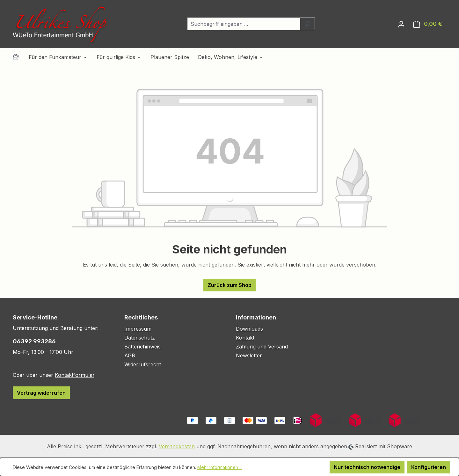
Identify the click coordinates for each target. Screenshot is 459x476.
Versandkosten (177, 446)
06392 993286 (34, 341)
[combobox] (244, 24)
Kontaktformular (75, 375)
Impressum (138, 329)
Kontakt (245, 338)
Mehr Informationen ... (220, 467)
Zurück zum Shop (229, 285)
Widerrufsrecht (143, 364)
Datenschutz (140, 338)
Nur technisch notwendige (367, 467)
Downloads (249, 329)
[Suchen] (307, 24)
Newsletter (249, 355)
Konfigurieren (429, 467)
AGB (130, 355)
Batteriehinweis (142, 347)
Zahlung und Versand (262, 347)
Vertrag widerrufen (41, 393)
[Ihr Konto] (401, 24)
